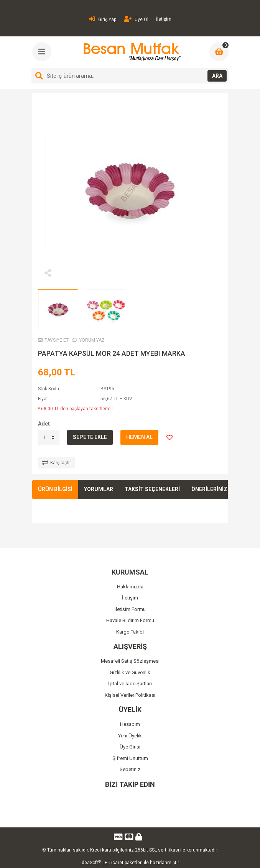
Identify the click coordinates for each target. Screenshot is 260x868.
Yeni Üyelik (130, 736)
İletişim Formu (130, 609)
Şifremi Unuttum (130, 758)
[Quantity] (49, 437)
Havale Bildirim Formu (130, 620)
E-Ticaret (114, 863)
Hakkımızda (130, 587)
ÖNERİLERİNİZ (209, 489)
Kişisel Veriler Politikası (130, 695)
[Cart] (219, 52)
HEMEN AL (139, 437)
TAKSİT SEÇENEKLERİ (152, 489)
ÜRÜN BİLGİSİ (55, 489)
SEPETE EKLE (90, 437)
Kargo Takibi (130, 632)
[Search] (130, 76)
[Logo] (131, 52)
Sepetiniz (130, 769)
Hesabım (130, 724)
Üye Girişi (130, 747)
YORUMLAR (99, 489)
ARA (217, 76)
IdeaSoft (91, 863)
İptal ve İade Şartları (130, 684)
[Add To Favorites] (169, 437)
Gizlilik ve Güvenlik (130, 672)
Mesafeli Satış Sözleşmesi (130, 661)
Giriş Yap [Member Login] (103, 19)
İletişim (164, 19)
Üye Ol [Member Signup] (136, 19)
